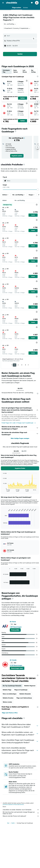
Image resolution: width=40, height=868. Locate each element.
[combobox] (10, 24)
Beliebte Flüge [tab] (7, 690)
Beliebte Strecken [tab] (8, 698)
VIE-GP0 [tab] (16, 451)
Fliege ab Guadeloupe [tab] (21, 690)
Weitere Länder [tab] (7, 702)
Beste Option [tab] (16, 71)
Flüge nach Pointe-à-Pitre (10, 713)
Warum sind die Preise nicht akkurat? (21, 816)
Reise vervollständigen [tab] (10, 694)
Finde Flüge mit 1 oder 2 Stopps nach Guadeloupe (19, 423)
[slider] (38, 190)
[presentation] (13, 20)
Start (8, 823)
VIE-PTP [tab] (20, 389)
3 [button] (22, 365)
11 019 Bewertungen (16, 665)
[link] (17, 156)
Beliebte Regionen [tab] (30, 686)
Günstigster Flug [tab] (6, 71)
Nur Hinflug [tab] (33, 71)
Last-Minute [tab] (25, 71)
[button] (3, 3)
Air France (13, 622)
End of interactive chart (2, 490)
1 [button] (15, 365)
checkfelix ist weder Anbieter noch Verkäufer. (21, 810)
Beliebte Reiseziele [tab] (25, 694)
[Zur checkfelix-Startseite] (12, 3)
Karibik (13, 823)
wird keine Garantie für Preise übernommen (13, 805)
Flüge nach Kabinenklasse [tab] (24, 698)
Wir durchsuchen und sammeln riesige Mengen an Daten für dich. (21, 813)
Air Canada (13, 660)
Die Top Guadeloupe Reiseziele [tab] (12, 686)
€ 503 (5, 15)
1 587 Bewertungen (16, 627)
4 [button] (25, 365)
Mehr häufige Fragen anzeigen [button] (20, 438)
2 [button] (18, 365)
